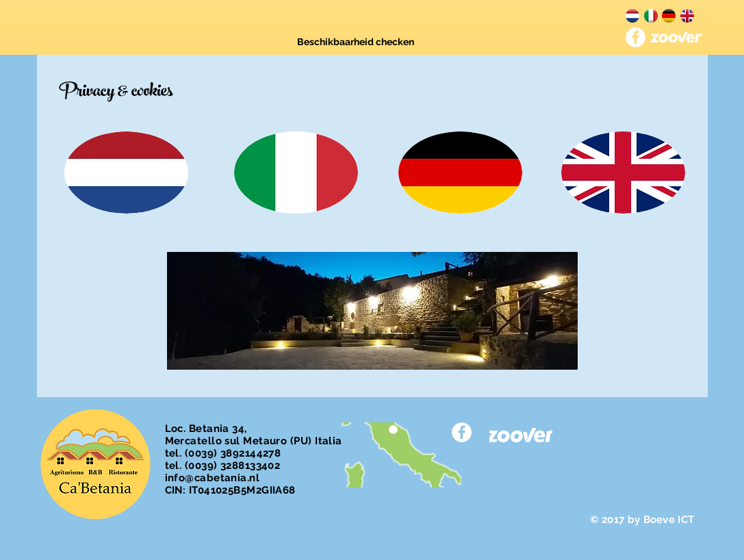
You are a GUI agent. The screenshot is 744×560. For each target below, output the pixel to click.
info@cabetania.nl (213, 478)
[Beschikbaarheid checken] (356, 42)
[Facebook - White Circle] (636, 37)
